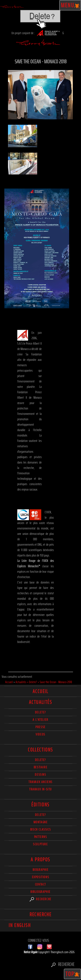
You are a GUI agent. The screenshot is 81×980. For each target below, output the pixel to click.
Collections (40, 750)
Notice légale (31, 952)
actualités (40, 702)
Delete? (40, 815)
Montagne (41, 822)
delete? (40, 712)
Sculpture (40, 844)
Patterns (41, 837)
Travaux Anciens (40, 782)
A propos (40, 860)
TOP (73, 974)
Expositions (41, 877)
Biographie (41, 870)
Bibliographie (40, 892)
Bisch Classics (40, 829)
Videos (40, 734)
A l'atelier (40, 720)
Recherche (40, 899)
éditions (40, 805)
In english (20, 925)
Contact (40, 884)
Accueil (40, 691)
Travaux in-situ (40, 789)
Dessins (40, 775)
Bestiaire (40, 767)
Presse (40, 727)
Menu (70, 5)
